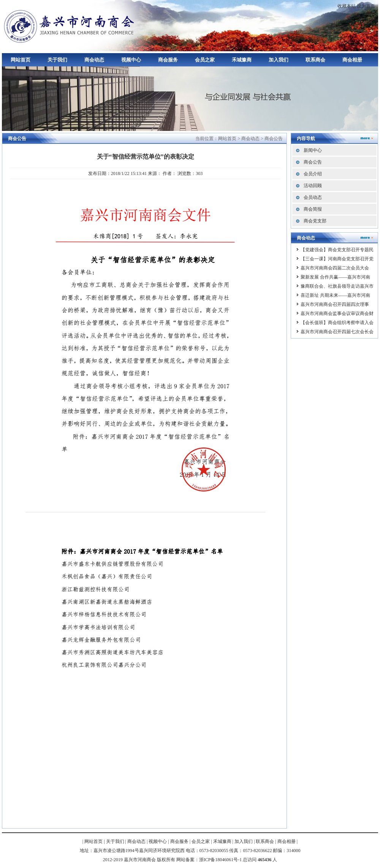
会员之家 (205, 60)
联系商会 (315, 60)
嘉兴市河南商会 (70, 26)
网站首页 (21, 60)
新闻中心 (313, 150)
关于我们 (57, 60)
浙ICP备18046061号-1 (221, 860)
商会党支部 (315, 221)
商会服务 (168, 60)
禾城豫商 (242, 60)
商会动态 (94, 60)
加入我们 (279, 60)
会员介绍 (313, 174)
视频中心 (131, 60)
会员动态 (313, 197)
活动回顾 (313, 186)
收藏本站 (347, 6)
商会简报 (313, 209)
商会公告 (274, 139)
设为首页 (366, 6)
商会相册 (352, 60)
